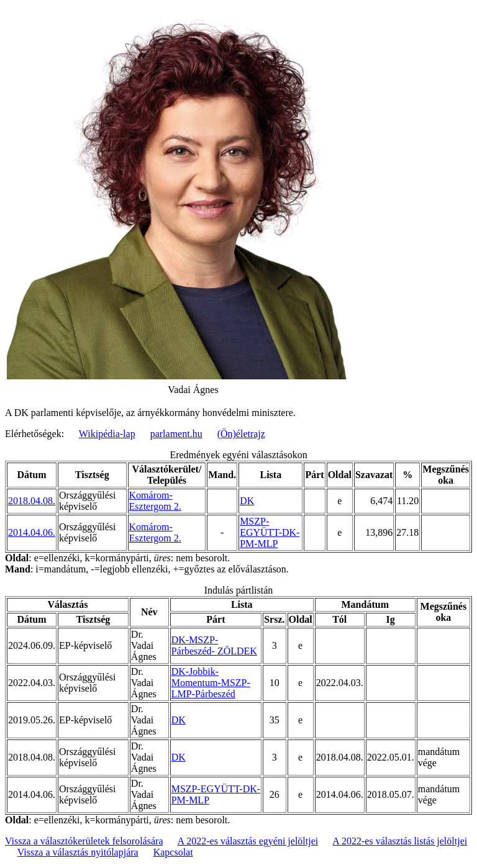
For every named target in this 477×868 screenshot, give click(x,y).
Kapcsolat (173, 852)
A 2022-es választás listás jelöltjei (400, 841)
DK (247, 501)
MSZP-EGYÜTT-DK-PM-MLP (270, 532)
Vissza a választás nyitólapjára (78, 852)
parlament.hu (176, 434)
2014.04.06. (32, 532)
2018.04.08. (32, 501)
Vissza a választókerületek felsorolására (84, 841)
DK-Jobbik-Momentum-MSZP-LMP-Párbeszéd (211, 683)
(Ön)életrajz (241, 434)
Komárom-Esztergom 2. (155, 501)
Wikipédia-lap (107, 434)
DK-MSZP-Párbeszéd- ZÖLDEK (214, 645)
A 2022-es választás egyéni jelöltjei (248, 841)
